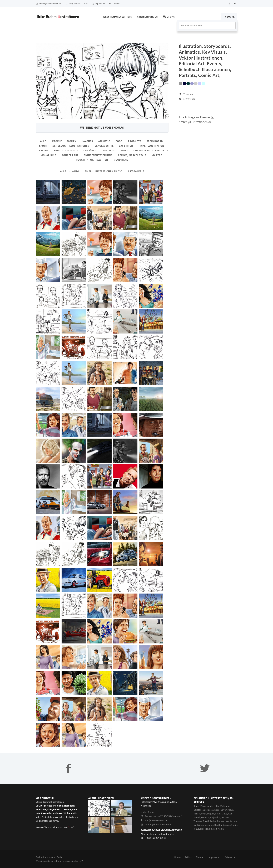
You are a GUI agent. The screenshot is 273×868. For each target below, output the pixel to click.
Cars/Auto (90, 150)
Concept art (70, 155)
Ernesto (205, 817)
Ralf (215, 829)
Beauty (160, 150)
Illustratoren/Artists (117, 17)
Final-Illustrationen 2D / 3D (104, 171)
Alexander (208, 806)
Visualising (49, 155)
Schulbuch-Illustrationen (71, 146)
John (211, 825)
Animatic (104, 141)
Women (72, 141)
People (57, 141)
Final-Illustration (151, 146)
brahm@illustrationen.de (48, 4)
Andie (234, 825)
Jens (205, 825)
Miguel (211, 814)
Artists (188, 857)
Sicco (217, 810)
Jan (235, 821)
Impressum (98, 4)
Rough (80, 160)
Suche (229, 17)
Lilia (217, 806)
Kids (57, 150)
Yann (228, 825)
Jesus (230, 810)
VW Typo (157, 155)
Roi (202, 829)
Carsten (197, 810)
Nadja (221, 829)
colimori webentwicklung (68, 861)
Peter (218, 814)
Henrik (197, 814)
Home (177, 857)
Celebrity (72, 150)
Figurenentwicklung (98, 155)
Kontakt (114, 4)
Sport (43, 146)
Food (119, 141)
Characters (142, 150)
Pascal (210, 810)
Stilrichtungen (147, 17)
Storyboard (155, 141)
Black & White (104, 146)
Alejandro (215, 817)
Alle (43, 141)
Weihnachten (99, 160)
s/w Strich (126, 146)
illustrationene (63, 827)
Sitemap (200, 857)
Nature (43, 150)
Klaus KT (198, 806)
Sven (204, 814)
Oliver (224, 810)
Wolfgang (225, 806)
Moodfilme (121, 160)
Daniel (197, 817)
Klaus (224, 814)
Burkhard (219, 825)
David (206, 821)
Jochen (225, 817)
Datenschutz (231, 857)
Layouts (87, 141)
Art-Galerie (136, 171)
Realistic (109, 150)
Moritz (229, 821)
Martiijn (197, 825)
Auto (76, 171)
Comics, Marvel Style (132, 155)
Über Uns (169, 17)
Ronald (208, 829)
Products (135, 141)
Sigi (204, 810)
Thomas (188, 94)
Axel (230, 814)
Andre (213, 821)
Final (125, 150)
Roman (221, 821)
